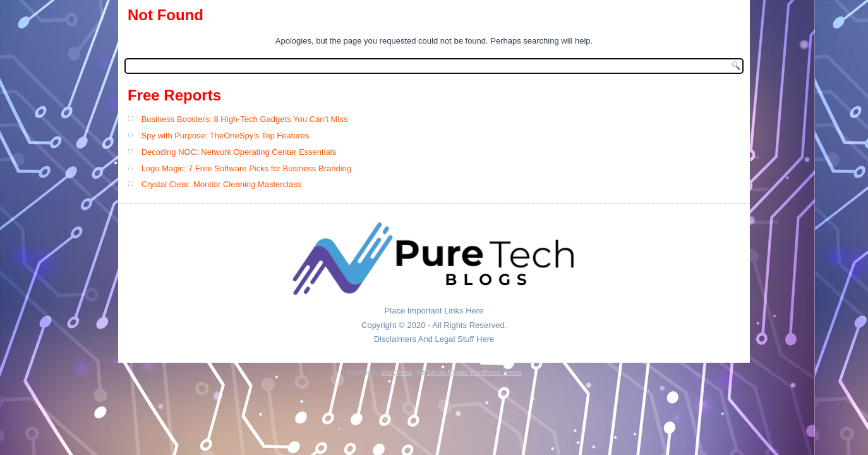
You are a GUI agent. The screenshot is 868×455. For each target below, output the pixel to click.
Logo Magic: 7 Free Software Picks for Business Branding (246, 168)
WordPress (396, 373)
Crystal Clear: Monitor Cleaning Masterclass (222, 184)
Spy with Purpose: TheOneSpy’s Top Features (226, 136)
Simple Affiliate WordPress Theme (474, 373)
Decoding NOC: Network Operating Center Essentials (239, 152)
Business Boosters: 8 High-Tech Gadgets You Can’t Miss (245, 119)
